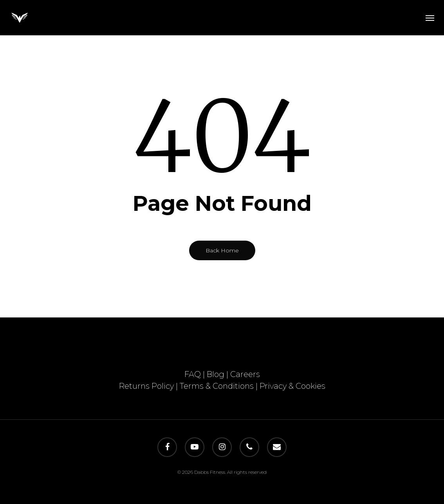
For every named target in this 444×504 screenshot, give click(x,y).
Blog (216, 374)
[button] (430, 18)
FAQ (193, 374)
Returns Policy (146, 386)
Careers (245, 374)
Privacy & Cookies (292, 386)
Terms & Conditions (217, 386)
